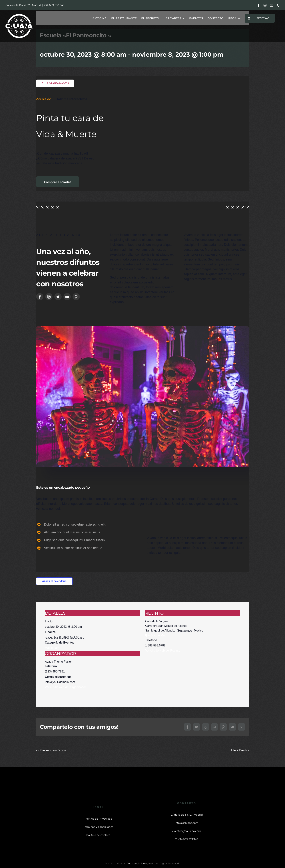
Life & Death (239, 750)
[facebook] (40, 297)
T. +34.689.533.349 (187, 839)
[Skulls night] (142, 328)
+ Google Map (157, 635)
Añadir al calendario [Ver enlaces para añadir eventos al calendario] (54, 581)
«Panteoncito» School (52, 750)
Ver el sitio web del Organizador (65, 687)
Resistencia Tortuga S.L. (141, 863)
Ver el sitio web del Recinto (163, 651)
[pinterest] (76, 297)
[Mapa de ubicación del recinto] (193, 675)
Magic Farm (53, 648)
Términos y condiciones (98, 827)
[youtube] (67, 297)
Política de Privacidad (98, 819)
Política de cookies (98, 835)
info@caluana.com (187, 823)
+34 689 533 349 (54, 5)
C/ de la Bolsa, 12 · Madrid (187, 815)
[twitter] (58, 297)
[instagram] (49, 297)
